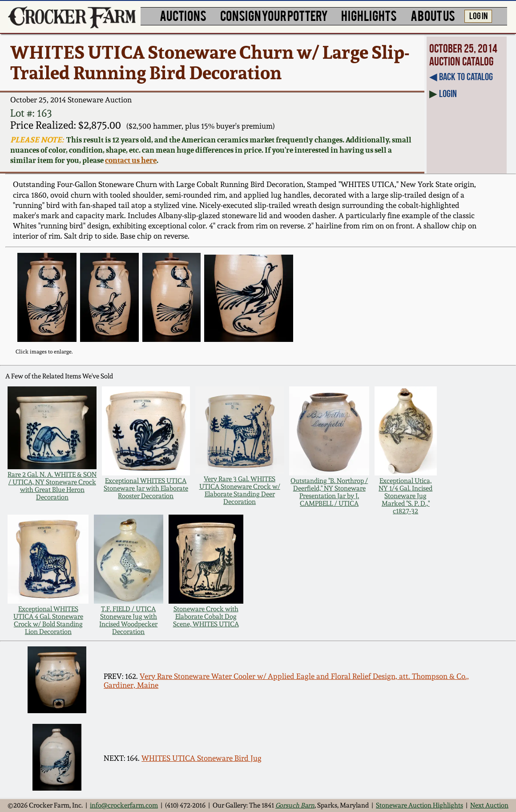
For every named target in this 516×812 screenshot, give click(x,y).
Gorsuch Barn (295, 805)
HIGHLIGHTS (369, 15)
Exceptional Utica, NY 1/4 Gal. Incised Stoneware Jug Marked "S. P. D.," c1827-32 (405, 496)
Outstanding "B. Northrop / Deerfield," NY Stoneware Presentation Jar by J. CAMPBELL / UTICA (329, 492)
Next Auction (489, 805)
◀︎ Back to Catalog (461, 77)
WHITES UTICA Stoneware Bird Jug (202, 758)
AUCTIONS (183, 15)
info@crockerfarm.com (124, 805)
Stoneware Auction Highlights (419, 805)
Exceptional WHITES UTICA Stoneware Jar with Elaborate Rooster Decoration (146, 488)
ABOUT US (433, 15)
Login (448, 93)
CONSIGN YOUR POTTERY (274, 15)
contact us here (131, 160)
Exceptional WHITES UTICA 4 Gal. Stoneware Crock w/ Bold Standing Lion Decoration (48, 620)
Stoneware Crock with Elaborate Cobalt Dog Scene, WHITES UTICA (206, 616)
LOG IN (478, 15)
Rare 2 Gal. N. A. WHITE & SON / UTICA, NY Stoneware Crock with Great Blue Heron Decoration (52, 486)
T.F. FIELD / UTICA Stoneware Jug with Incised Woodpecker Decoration (128, 620)
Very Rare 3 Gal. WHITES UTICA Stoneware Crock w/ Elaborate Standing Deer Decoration (240, 490)
